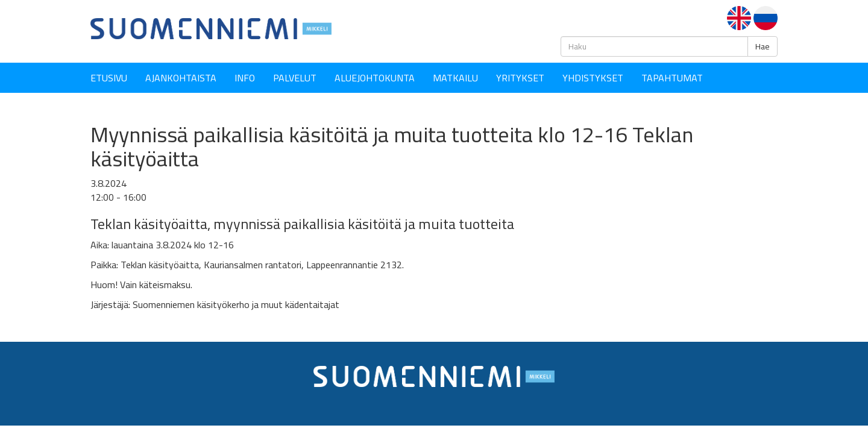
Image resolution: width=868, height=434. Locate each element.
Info (245, 78)
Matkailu (455, 78)
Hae (763, 46)
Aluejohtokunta (375, 78)
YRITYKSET (520, 78)
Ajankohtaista (181, 78)
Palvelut (295, 78)
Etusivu (109, 78)
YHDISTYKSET (593, 78)
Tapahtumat (672, 78)
